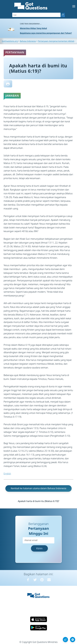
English (7, 474)
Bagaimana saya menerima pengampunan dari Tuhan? (46, 33)
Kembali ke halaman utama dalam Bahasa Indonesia (38, 488)
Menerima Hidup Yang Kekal (34, 28)
